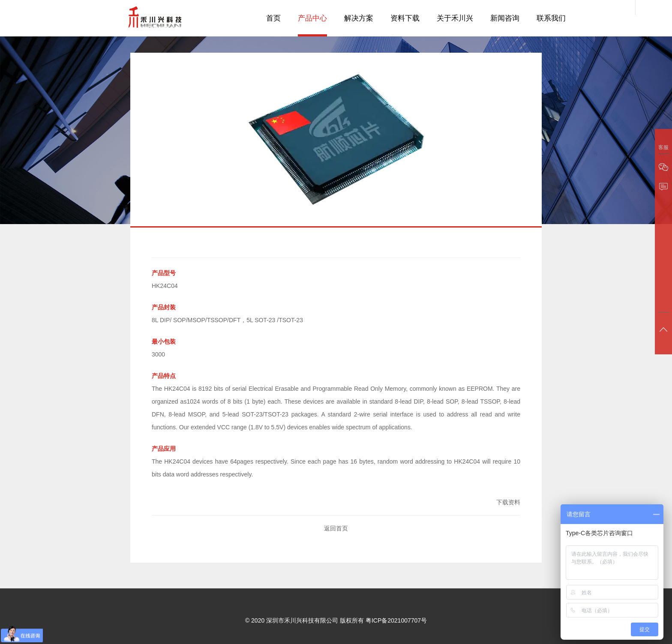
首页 (273, 18)
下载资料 (508, 502)
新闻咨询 (505, 18)
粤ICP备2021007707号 (396, 620)
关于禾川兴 (455, 18)
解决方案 (359, 18)
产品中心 (312, 18)
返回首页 (336, 528)
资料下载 (405, 18)
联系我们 (551, 18)
